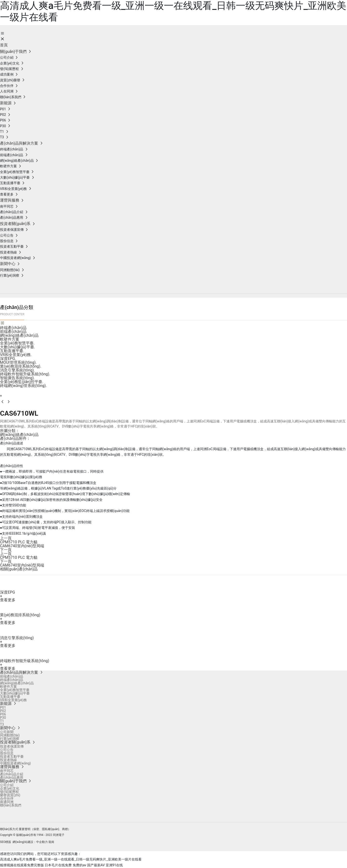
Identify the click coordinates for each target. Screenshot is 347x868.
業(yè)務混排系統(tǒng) (20, 615)
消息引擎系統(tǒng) (17, 638)
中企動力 (42, 842)
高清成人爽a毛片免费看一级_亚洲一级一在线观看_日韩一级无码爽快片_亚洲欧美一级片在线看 (71, 859)
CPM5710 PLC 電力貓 (19, 542)
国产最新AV (96, 865)
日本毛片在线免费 (58, 865)
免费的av (79, 865)
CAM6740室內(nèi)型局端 (22, 546)
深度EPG (7, 592)
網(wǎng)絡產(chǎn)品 (19, 435)
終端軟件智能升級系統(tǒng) (25, 661)
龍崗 (51, 842)
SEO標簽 (6, 842)
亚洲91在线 (114, 865)
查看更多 (8, 600)
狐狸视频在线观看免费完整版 (22, 865)
